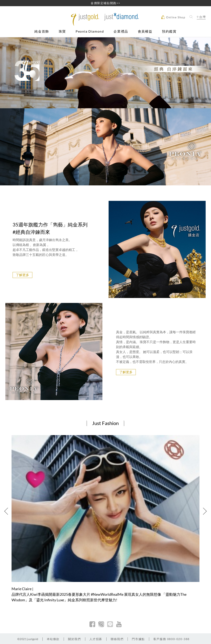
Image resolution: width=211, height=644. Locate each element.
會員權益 (145, 31)
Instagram (101, 624)
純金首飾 (42, 31)
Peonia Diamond (90, 31)
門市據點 (138, 639)
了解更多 (22, 275)
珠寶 (62, 31)
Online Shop (173, 17)
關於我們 (74, 639)
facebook (92, 624)
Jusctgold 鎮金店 (105, 19)
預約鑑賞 (169, 31)
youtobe (119, 624)
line (110, 624)
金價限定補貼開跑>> (105, 3)
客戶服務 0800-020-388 (171, 639)
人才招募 (96, 639)
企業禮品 (121, 31)
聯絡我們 (117, 639)
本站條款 (53, 639)
